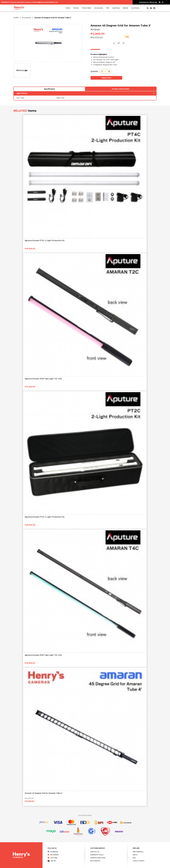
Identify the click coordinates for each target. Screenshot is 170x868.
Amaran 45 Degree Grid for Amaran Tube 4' (44, 793)
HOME (16, 18)
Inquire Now (106, 78)
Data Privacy (95, 861)
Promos (76, 8)
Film (108, 8)
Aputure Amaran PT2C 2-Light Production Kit (45, 517)
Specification (49, 89)
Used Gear (116, 8)
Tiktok (52, 861)
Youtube (52, 858)
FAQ (134, 858)
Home (68, 8)
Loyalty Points (138, 861)
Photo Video (87, 8)
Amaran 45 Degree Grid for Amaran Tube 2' (53, 18)
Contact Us (95, 852)
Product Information (121, 89)
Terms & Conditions (98, 858)
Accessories (99, 8)
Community (135, 8)
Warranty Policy (97, 855)
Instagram (53, 855)
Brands (125, 8)
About (135, 855)
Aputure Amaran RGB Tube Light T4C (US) (43, 655)
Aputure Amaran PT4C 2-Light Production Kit (45, 241)
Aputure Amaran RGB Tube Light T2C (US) (43, 379)
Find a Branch (138, 852)
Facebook (53, 852)
